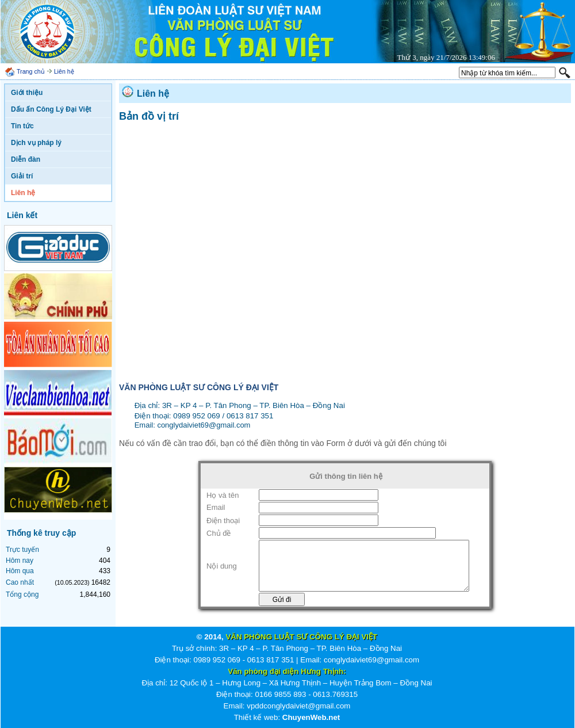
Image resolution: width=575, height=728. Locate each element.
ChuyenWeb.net (311, 717)
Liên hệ (64, 71)
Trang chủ (31, 71)
